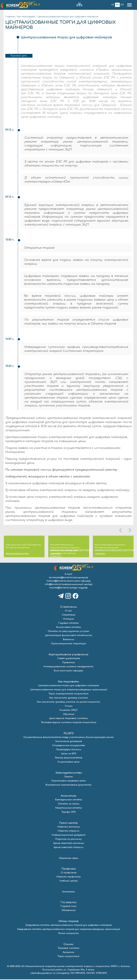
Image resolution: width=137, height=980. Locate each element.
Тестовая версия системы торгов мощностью (69, 723)
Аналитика (68, 797)
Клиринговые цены (69, 763)
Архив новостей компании (69, 844)
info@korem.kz (53, 585)
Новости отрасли (68, 832)
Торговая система (68, 949)
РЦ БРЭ (69, 734)
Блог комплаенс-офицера (68, 671)
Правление (68, 663)
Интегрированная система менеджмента (68, 667)
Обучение (69, 715)
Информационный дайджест (69, 836)
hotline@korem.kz (57, 582)
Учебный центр (68, 882)
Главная (10, 17)
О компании (69, 608)
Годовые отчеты (68, 624)
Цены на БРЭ (69, 754)
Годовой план (68, 907)
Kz (113, 5)
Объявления (68, 911)
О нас (68, 611)
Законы (68, 777)
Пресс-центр (68, 824)
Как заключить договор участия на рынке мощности (68, 703)
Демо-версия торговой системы (68, 719)
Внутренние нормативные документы (68, 786)
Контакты (69, 892)
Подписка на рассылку (68, 840)
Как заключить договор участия (68, 698)
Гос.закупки (69, 903)
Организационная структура (68, 644)
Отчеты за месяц (68, 804)
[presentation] (121, 531)
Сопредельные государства (68, 746)
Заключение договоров (68, 742)
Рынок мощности (69, 934)
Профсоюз (69, 869)
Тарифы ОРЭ (68, 813)
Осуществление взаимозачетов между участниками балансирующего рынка (68, 738)
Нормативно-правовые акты (68, 781)
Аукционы (68, 953)
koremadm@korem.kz (61, 578)
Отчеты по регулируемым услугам (68, 632)
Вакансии (68, 640)
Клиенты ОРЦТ (69, 711)
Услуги (69, 707)
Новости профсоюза (68, 877)
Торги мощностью (68, 957)
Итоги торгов (68, 922)
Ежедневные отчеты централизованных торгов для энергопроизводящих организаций (69, 930)
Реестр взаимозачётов (68, 758)
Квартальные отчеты (69, 809)
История (68, 620)
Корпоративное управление (68, 655)
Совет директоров (68, 659)
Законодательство (69, 773)
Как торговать (26, 17)
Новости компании (69, 827)
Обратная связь (68, 859)
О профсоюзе (69, 873)
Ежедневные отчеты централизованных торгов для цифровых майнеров (68, 926)
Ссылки (68, 945)
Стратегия (69, 616)
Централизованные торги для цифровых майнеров (68, 17)
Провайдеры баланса (68, 750)
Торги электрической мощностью (68, 694)
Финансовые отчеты (68, 628)
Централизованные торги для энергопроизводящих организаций (69, 690)
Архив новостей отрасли (68, 848)
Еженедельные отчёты (69, 800)
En (122, 5)
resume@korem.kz (59, 588)
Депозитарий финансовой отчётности (69, 636)
